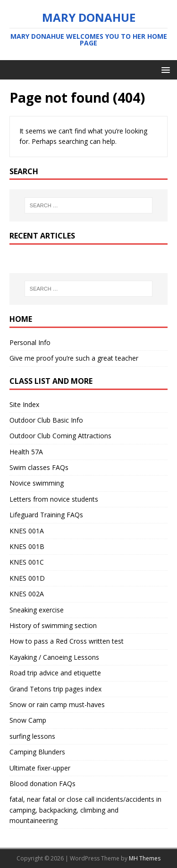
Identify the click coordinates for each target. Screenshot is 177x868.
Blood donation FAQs (42, 784)
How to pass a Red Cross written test (67, 641)
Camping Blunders (37, 752)
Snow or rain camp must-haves (57, 704)
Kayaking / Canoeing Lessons (54, 657)
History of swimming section (53, 625)
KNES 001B (27, 546)
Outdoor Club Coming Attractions (60, 436)
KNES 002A (27, 594)
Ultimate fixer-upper (40, 768)
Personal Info (30, 342)
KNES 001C (27, 562)
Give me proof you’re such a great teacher (74, 358)
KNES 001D (27, 578)
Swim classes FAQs (39, 467)
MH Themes (145, 858)
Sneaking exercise (37, 610)
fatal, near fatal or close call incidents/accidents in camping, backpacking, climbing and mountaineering (85, 810)
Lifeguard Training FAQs (46, 515)
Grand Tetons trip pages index (55, 689)
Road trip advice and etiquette (55, 673)
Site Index (24, 404)
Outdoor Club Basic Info (46, 420)
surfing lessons (32, 736)
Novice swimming (37, 483)
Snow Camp (28, 720)
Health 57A (26, 452)
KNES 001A (27, 531)
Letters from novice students (54, 499)
